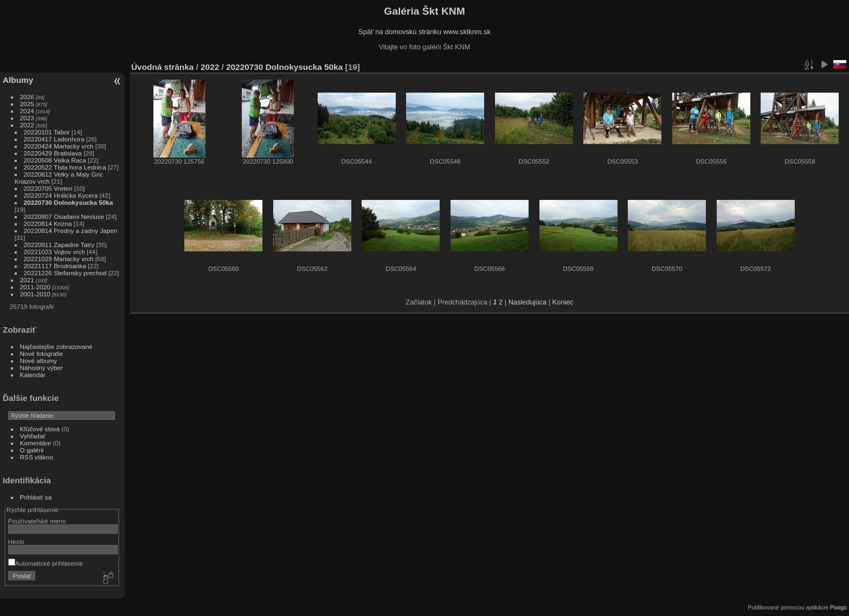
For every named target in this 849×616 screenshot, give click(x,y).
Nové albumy (39, 361)
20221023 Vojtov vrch (54, 252)
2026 (27, 97)
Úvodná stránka (162, 67)
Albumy (18, 80)
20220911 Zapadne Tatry (59, 245)
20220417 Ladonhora (54, 139)
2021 (27, 280)
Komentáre (36, 443)
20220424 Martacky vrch (59, 146)
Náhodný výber (41, 368)
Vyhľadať (33, 436)
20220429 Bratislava (53, 153)
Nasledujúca (528, 302)
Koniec (563, 302)
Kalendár (33, 375)
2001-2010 (35, 294)
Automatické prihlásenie (46, 563)
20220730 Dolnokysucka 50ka (69, 202)
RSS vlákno (37, 457)
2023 (27, 118)
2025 (27, 104)
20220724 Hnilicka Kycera (61, 195)
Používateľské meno (37, 521)
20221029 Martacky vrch (59, 259)
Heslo (16, 542)
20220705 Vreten (48, 188)
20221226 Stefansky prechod (65, 273)
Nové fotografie (42, 354)
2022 (27, 125)
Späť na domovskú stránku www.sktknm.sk (424, 32)
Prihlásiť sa (36, 497)
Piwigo (838, 607)
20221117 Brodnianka (55, 266)
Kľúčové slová (40, 429)
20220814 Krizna (48, 223)
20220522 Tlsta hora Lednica (65, 167)
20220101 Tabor (47, 132)
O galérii (32, 450)
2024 (27, 111)
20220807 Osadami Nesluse (64, 216)
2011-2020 (35, 287)
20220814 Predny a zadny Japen (71, 231)
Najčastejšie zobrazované (56, 346)
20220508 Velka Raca (55, 160)
